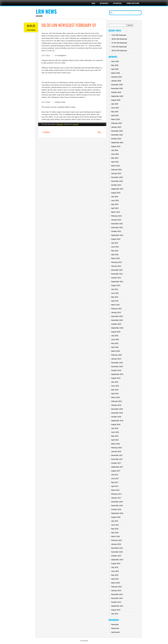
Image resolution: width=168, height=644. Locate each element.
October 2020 (116, 324)
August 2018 (116, 424)
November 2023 (117, 181)
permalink (75, 124)
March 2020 (115, 351)
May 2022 (115, 251)
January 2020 (116, 359)
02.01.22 (31, 26)
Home (93, 3)
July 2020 (115, 336)
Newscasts (60, 124)
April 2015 (115, 579)
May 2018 (115, 436)
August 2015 (116, 563)
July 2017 (115, 475)
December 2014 (117, 594)
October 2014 (116, 602)
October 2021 (116, 278)
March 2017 (115, 490)
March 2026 (115, 73)
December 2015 (117, 548)
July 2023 (115, 197)
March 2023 (115, 212)
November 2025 (117, 88)
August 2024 (116, 146)
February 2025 (116, 123)
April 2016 (115, 533)
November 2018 (117, 413)
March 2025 (115, 119)
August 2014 (116, 610)
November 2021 (117, 274)
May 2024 (115, 158)
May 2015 (115, 575)
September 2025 (117, 96)
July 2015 (115, 567)
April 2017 (115, 486)
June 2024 (115, 154)
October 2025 (116, 92)
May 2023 (115, 204)
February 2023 (116, 216)
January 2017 (116, 498)
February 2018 (116, 448)
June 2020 (115, 339)
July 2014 (115, 614)
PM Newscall (117, 3)
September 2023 (117, 189)
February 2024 (116, 170)
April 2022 (115, 255)
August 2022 (116, 239)
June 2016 (115, 525)
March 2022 (115, 258)
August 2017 (116, 471)
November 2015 (117, 552)
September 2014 (117, 606)
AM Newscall (104, 3)
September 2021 (117, 282)
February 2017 (116, 494)
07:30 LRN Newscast (119, 43)
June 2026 (115, 61)
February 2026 (116, 77)
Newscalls (115, 624)
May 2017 (115, 482)
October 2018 (116, 417)
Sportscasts (115, 632)
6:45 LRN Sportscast (119, 47)
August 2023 (116, 193)
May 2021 (115, 297)
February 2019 (116, 401)
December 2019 (117, 363)
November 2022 (117, 228)
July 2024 (115, 150)
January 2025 (116, 127)
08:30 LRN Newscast (119, 39)
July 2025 (115, 104)
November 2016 (117, 506)
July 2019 (115, 382)
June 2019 (115, 386)
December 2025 (117, 85)
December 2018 (117, 409)
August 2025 (116, 100)
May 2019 (115, 390)
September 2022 (117, 235)
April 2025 (115, 116)
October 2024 (116, 139)
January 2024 (116, 173)
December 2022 (117, 224)
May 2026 (115, 65)
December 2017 (117, 455)
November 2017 (117, 459)
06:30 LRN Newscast (119, 51)
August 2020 (116, 332)
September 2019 (117, 374)
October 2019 (116, 370)
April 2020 (115, 347)
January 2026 (116, 81)
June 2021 (115, 293)
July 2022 (115, 243)
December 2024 (117, 131)
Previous (46, 132)
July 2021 (115, 289)
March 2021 (115, 305)
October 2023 (116, 185)
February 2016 (116, 540)
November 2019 (117, 367)
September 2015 (117, 560)
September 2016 (117, 513)
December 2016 (117, 502)
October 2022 (116, 231)
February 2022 (116, 262)
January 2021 (116, 312)
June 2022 (115, 247)
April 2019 (115, 394)
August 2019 (116, 378)
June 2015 (115, 571)
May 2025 (115, 112)
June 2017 (115, 479)
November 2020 (117, 320)
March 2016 (115, 536)
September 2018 (117, 421)
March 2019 (115, 397)
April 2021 (115, 301)
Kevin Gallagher (32, 30)
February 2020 (116, 355)
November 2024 (117, 135)
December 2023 (117, 177)
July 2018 (115, 428)
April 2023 (115, 208)
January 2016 (116, 544)
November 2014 (117, 598)
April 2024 (115, 162)
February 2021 (116, 309)
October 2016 (116, 509)
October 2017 (116, 463)
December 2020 (117, 316)
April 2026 (115, 69)
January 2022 (116, 266)
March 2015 (115, 583)
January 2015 (116, 591)
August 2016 (116, 517)
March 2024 (115, 166)
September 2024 (117, 143)
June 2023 (115, 200)
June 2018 (115, 432)
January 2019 (116, 405)
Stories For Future (133, 3)
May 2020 (115, 343)
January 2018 (116, 451)
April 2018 (115, 440)
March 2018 (115, 444)
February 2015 (116, 587)
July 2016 (115, 521)
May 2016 (115, 529)
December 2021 (117, 270)
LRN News (46, 11)
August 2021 (116, 285)
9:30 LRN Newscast (119, 35)
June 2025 (115, 108)
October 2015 (116, 556)
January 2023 (116, 220)
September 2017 (117, 467)
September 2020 (117, 328)
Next (100, 132)
